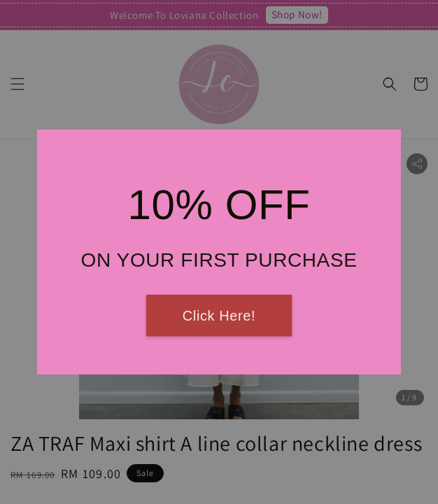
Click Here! (219, 316)
